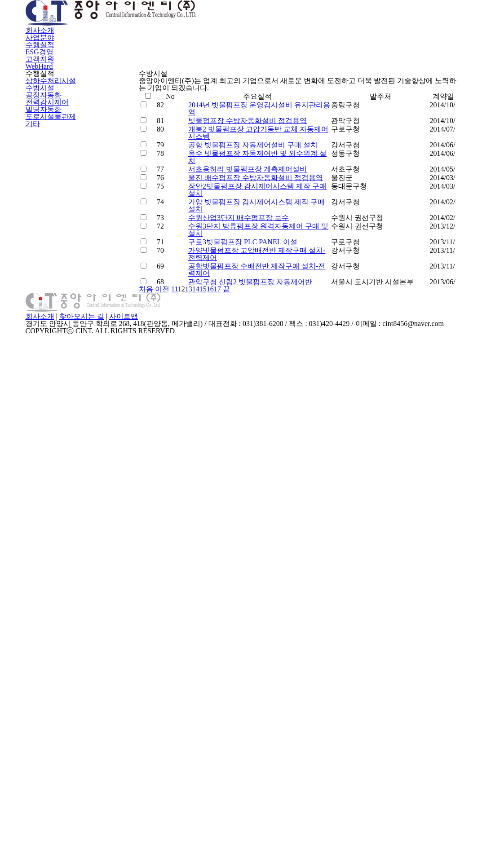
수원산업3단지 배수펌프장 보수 (238, 524)
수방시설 (39, 227)
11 (277, 697)
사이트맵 (272, 802)
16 (335, 697)
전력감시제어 (46, 267)
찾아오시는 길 (230, 802)
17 (347, 697)
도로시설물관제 (49, 307)
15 (324, 697)
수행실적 (274, 26)
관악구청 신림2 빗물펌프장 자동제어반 (248, 673)
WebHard (432, 26)
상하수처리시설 (49, 207)
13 (300, 697)
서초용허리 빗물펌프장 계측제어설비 (246, 410)
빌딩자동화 (42, 287)
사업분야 (221, 26)
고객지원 (378, 26)
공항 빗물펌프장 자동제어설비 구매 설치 (251, 353)
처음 (241, 697)
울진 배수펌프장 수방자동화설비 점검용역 (254, 433)
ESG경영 (326, 26)
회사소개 (168, 26)
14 (312, 697)
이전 (262, 697)
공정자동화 (42, 247)
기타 (32, 327)
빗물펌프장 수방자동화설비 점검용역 (246, 296)
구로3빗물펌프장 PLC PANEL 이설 (239, 581)
